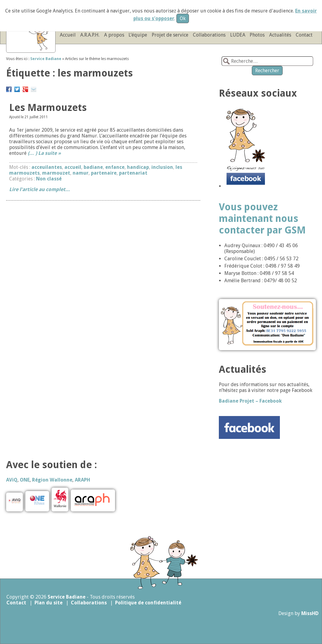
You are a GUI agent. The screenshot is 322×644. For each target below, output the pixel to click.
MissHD (310, 613)
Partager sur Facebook (9, 88)
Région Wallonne (52, 480)
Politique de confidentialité (148, 603)
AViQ (12, 480)
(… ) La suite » (44, 153)
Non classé (49, 179)
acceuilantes (47, 167)
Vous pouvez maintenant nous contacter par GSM (262, 219)
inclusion (162, 167)
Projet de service (170, 35)
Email (34, 88)
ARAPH (82, 480)
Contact (304, 35)
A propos (114, 35)
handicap (138, 167)
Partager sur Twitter (17, 88)
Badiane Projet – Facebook (250, 401)
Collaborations (209, 35)
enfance (115, 167)
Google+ (25, 88)
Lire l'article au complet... (40, 189)
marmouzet (56, 173)
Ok (183, 18)
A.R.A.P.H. (90, 35)
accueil (73, 167)
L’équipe (138, 35)
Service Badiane (67, 597)
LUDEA (238, 35)
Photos (257, 35)
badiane (93, 167)
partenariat (133, 173)
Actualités (280, 35)
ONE (25, 480)
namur (81, 173)
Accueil (68, 35)
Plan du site (49, 603)
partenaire (104, 173)
